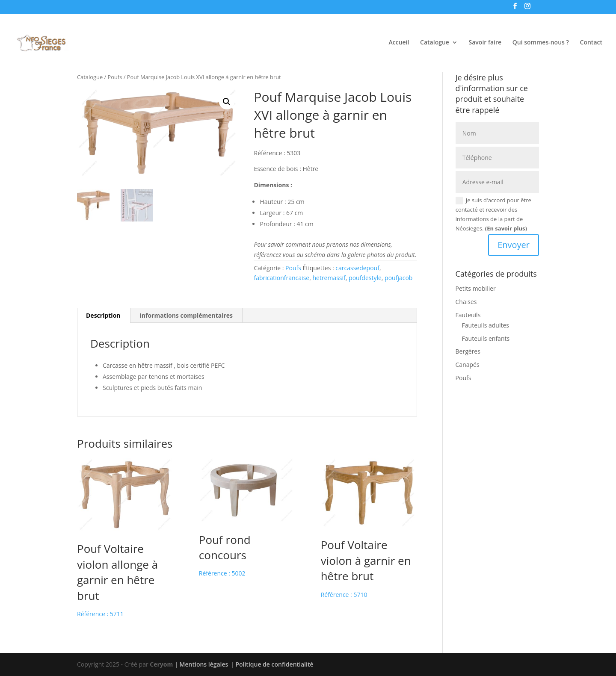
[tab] (104, 316)
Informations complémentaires (186, 315)
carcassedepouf (357, 268)
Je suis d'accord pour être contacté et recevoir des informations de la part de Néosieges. (493, 214)
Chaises (466, 302)
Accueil (399, 43)
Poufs (115, 77)
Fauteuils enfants (486, 338)
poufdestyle (365, 278)
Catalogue (435, 43)
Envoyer (514, 245)
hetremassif (329, 278)
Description (103, 315)
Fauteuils (468, 315)
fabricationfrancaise (281, 278)
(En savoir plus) (506, 228)
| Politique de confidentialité (272, 664)
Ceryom (161, 664)
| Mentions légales (201, 664)
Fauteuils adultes (486, 325)
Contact (591, 43)
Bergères (468, 351)
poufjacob (398, 278)
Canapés (468, 365)
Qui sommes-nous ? (541, 43)
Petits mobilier (476, 288)
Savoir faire (485, 43)
